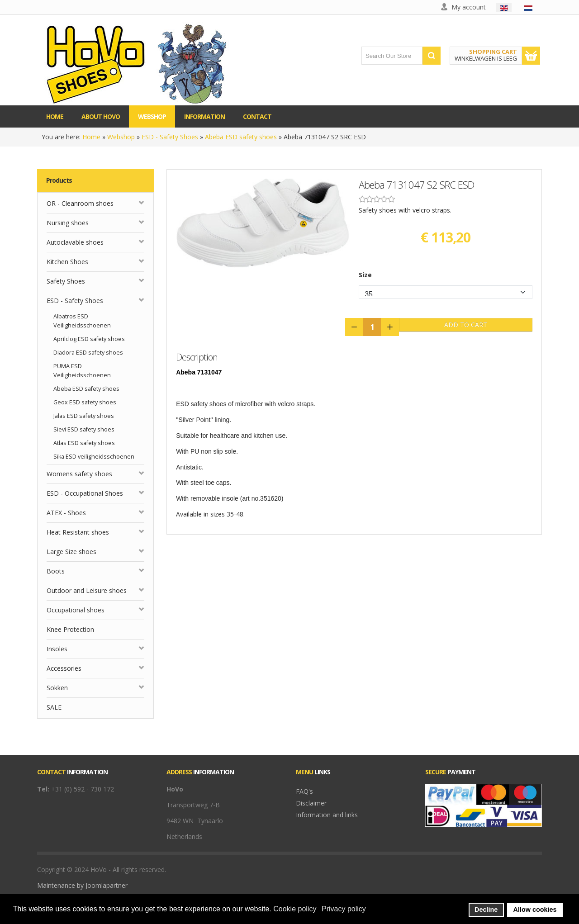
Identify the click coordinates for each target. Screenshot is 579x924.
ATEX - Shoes (66, 513)
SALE (54, 707)
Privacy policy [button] (344, 909)
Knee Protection (70, 629)
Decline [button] (486, 910)
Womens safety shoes (79, 474)
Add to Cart (466, 325)
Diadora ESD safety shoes (88, 353)
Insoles (57, 649)
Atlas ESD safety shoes (84, 443)
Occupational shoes (76, 610)
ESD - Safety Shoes (170, 137)
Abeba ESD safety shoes (241, 137)
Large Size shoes (71, 552)
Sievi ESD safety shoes (84, 429)
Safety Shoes (66, 281)
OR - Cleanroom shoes (80, 203)
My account (469, 7)
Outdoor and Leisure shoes (87, 590)
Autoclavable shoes (75, 242)
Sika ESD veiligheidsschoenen (94, 457)
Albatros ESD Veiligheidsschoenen (82, 321)
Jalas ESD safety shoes (84, 416)
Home (91, 137)
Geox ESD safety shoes (85, 402)
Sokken (57, 688)
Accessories (64, 668)
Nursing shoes (68, 223)
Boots (56, 571)
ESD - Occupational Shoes (85, 493)
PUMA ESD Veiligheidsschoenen (82, 371)
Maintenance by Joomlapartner (82, 885)
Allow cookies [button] (535, 910)
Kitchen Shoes (67, 262)
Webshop (121, 137)
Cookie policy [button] (295, 909)
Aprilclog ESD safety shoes (89, 339)
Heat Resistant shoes (78, 532)
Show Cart (531, 56)
